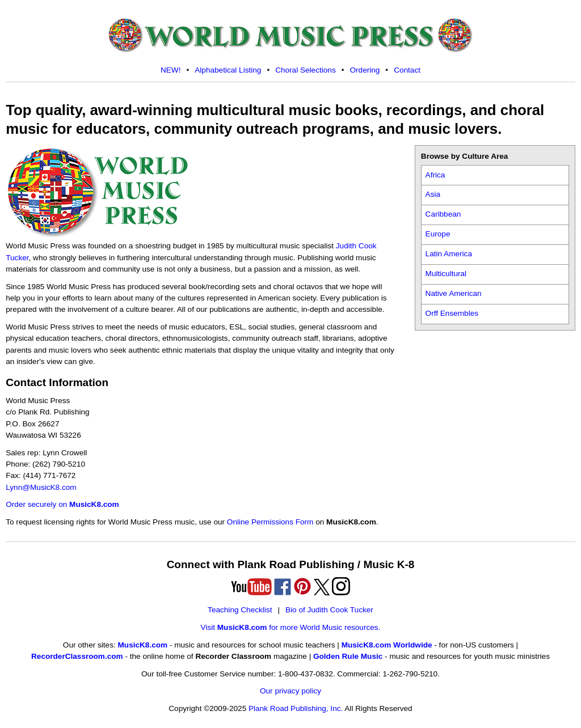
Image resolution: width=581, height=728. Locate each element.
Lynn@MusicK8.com (41, 487)
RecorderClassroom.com (77, 656)
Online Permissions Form (270, 522)
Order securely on (62, 504)
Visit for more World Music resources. (291, 627)
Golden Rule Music (348, 656)
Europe (438, 234)
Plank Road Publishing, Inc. (296, 708)
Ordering (365, 70)
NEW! (171, 70)
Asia (433, 194)
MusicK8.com (143, 645)
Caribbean (443, 214)
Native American (454, 293)
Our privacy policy (290, 691)
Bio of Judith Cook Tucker (329, 610)
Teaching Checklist (240, 610)
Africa (435, 175)
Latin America (449, 254)
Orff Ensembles (452, 313)
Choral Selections (306, 70)
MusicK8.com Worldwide (387, 645)
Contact (407, 70)
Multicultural (446, 274)
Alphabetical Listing (228, 70)
